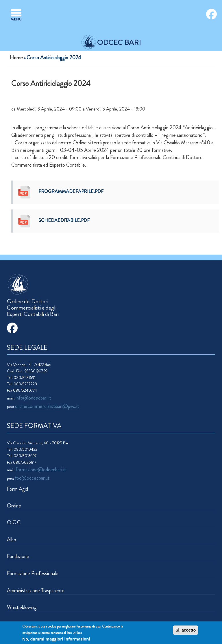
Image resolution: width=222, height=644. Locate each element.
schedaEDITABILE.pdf (64, 220)
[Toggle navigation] (16, 15)
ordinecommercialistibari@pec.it (47, 406)
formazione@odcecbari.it (41, 470)
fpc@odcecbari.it (32, 478)
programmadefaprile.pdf (71, 191)
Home (16, 58)
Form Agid (17, 489)
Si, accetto (186, 631)
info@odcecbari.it (33, 398)
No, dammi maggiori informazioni (56, 640)
